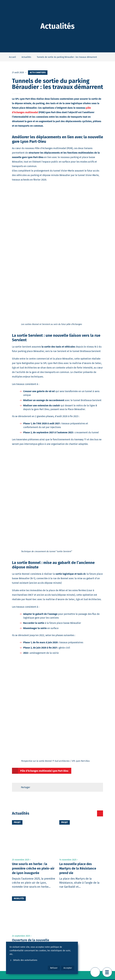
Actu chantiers (38, 73)
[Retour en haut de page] (95, 972)
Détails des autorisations (23, 960)
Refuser (54, 968)
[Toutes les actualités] (100, 813)
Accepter (68, 968)
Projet (17, 822)
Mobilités (19, 899)
